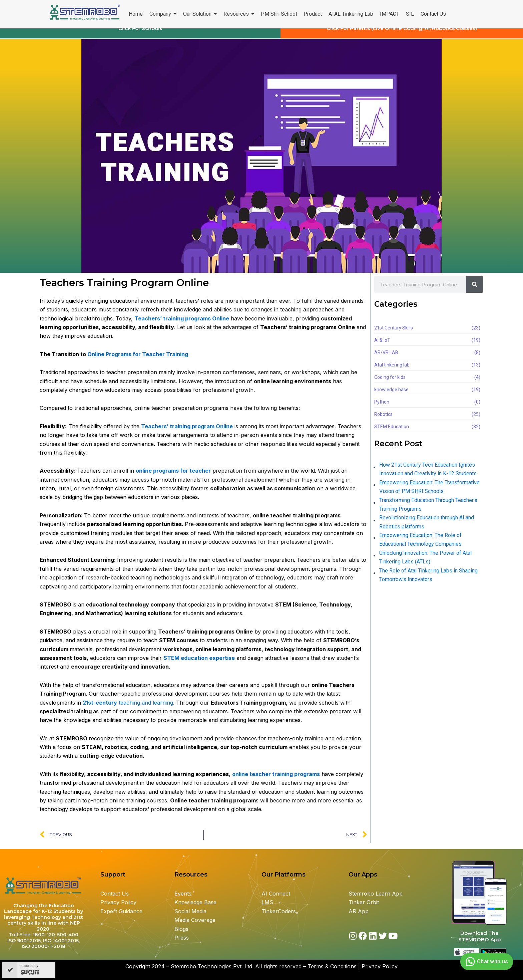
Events (183, 894)
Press (182, 938)
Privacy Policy (118, 903)
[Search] (475, 291)
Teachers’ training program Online (187, 432)
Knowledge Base (195, 903)
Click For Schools (140, 35)
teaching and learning (128, 709)
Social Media (190, 911)
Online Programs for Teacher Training (138, 360)
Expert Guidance (121, 911)
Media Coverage (195, 920)
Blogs (182, 929)
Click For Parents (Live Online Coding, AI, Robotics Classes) (402, 35)
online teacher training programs (276, 780)
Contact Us (115, 894)
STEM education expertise (199, 664)
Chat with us (486, 962)
